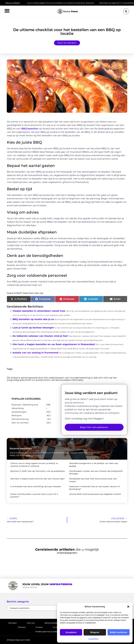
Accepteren (71, 632)
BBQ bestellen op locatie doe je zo (33, 319)
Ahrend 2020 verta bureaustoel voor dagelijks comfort (95, 494)
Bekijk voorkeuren (118, 632)
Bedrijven (17, 415)
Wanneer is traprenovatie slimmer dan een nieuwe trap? (37, 479)
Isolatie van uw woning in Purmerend (35, 353)
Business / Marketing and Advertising (25, 406)
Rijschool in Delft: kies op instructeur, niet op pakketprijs (38, 471)
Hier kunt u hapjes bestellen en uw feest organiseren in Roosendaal (54, 344)
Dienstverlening (20, 419)
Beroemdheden (51, 623)
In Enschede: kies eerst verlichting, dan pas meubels (36, 486)
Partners (22, 627)
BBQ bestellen (30, 129)
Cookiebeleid (93, 639)
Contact (39, 627)
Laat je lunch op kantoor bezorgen (33, 328)
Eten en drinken (67, 43)
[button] (128, 607)
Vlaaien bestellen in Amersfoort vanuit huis (39, 311)
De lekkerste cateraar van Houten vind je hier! (40, 336)
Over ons (31, 623)
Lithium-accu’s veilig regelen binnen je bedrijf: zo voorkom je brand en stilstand (59, 3)
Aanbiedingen (19, 412)
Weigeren (95, 632)
